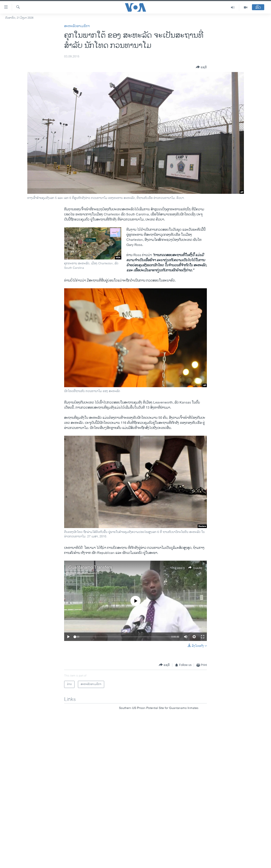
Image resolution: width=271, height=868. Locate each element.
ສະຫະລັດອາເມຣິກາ (77, 26)
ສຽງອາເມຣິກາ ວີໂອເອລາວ (88, 573)
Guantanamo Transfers (90, 568)
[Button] (201, 67)
